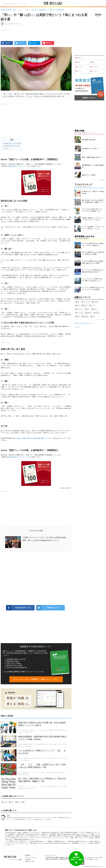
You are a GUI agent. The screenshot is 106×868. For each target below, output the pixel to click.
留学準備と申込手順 (89, 140)
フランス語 (79, 313)
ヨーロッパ (80, 67)
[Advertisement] (36, 579)
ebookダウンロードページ (19, 166)
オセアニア (94, 67)
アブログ (77, 327)
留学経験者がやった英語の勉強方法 (93, 166)
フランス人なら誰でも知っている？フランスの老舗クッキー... (92, 210)
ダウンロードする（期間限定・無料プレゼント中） (36, 679)
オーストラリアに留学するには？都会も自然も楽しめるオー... (93, 271)
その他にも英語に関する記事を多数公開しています (33, 438)
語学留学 (85, 317)
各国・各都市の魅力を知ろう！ (92, 157)
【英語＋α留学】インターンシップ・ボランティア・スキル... (93, 219)
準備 (77, 317)
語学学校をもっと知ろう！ (91, 148)
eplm (8, 816)
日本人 (94, 309)
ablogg (19, 860)
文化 (77, 306)
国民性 (84, 306)
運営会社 (28, 855)
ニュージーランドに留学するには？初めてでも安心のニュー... (92, 280)
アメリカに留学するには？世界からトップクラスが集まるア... (93, 244)
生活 (87, 309)
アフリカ (94, 71)
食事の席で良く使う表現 (12, 146)
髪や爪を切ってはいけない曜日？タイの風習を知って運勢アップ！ (93, 201)
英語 (17, 802)
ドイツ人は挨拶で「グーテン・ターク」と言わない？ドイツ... (93, 228)
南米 (93, 62)
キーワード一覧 (100, 320)
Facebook (28, 860)
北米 (78, 62)
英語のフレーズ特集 (89, 175)
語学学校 (95, 302)
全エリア (79, 58)
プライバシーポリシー (32, 857)
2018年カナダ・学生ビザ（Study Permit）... (93, 192)
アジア (78, 71)
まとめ (6, 148)
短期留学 (88, 313)
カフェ (92, 306)
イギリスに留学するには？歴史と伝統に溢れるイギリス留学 (93, 262)
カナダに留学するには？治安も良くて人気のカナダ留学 (93, 253)
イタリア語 (86, 302)
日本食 (97, 313)
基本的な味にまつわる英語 (13, 143)
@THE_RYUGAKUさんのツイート (84, 323)
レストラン (79, 309)
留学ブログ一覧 (30, 862)
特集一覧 (102, 180)
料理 (92, 317)
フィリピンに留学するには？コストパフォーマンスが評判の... (93, 289)
